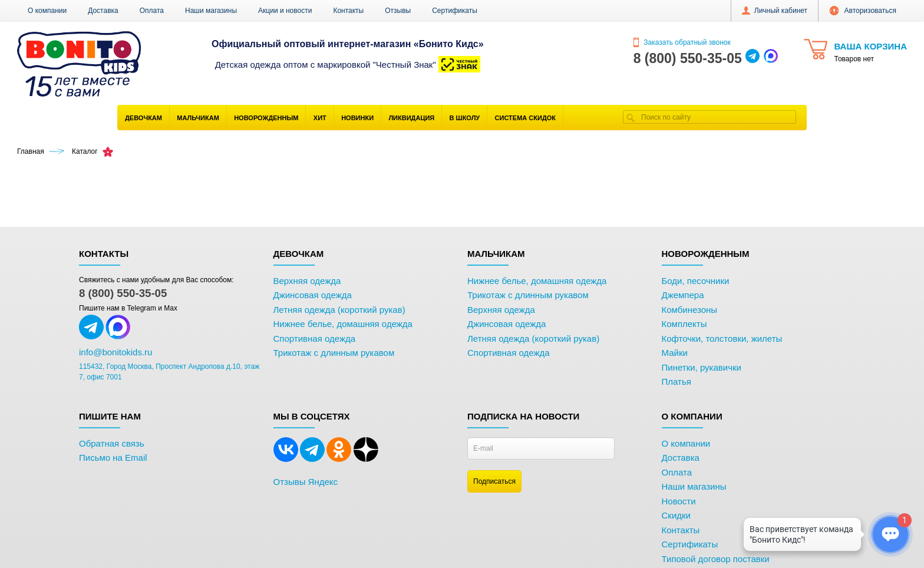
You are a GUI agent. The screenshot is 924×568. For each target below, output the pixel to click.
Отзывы (398, 11)
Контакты (348, 11)
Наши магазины (211, 11)
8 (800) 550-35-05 (123, 293)
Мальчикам (198, 118)
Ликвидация (411, 118)
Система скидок (525, 118)
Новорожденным (266, 118)
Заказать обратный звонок (682, 42)
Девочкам (143, 118)
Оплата (152, 11)
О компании (47, 11)
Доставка (103, 11)
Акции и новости (285, 11)
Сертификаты (455, 11)
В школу (465, 118)
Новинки (357, 118)
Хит (320, 118)
